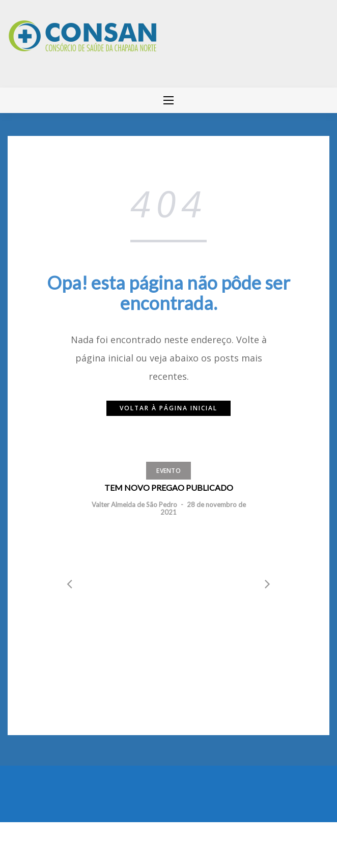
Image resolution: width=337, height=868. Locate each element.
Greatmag (119, 843)
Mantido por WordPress (45, 843)
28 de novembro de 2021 (203, 508)
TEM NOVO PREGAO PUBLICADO (169, 487)
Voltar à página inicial (168, 408)
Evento (168, 471)
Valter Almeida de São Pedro (134, 505)
